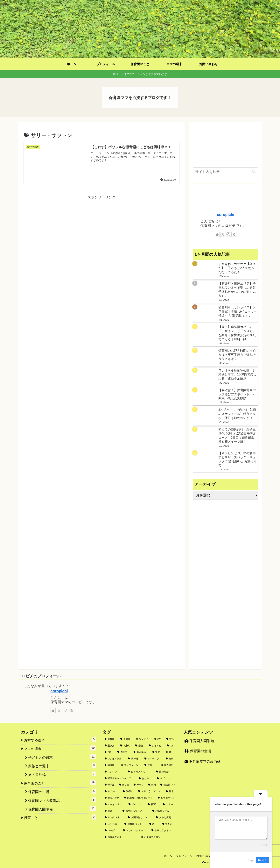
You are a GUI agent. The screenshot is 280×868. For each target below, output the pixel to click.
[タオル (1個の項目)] (169, 805)
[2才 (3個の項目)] (109, 752)
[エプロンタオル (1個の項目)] (135, 831)
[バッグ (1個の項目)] (112, 831)
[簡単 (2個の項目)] (171, 759)
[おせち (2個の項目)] (146, 779)
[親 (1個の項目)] (154, 824)
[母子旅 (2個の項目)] (110, 785)
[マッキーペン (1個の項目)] (115, 805)
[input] (226, 172)
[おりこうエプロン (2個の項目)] (150, 792)
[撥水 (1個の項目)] (171, 792)
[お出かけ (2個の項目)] (112, 792)
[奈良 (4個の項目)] (140, 746)
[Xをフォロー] (223, 234)
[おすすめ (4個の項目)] (156, 746)
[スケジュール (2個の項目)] (131, 765)
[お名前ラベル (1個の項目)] (167, 798)
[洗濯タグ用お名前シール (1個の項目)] (139, 798)
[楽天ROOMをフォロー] (234, 234)
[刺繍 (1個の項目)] (112, 811)
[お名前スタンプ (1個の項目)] (135, 811)
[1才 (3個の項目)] (171, 746)
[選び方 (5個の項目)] (110, 746)
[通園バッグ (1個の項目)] (112, 798)
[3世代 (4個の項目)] (126, 746)
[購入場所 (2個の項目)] (168, 765)
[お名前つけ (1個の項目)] (114, 818)
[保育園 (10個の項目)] (110, 739)
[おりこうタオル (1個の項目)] (163, 831)
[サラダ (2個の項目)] (139, 785)
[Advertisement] (101, 228)
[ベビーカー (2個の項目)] (166, 779)
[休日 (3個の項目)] (171, 752)
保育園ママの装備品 (203, 761)
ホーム (167, 856)
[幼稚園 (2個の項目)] (111, 765)
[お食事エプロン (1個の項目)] (158, 837)
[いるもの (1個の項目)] (112, 824)
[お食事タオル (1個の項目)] (121, 837)
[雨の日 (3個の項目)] (134, 759)
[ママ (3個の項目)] (157, 752)
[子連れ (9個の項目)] (126, 739)
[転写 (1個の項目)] (153, 805)
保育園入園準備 (199, 741)
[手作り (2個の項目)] (151, 765)
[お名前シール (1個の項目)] (164, 811)
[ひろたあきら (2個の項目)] (140, 772)
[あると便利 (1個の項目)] (166, 818)
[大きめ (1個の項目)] (169, 824)
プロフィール (184, 856)
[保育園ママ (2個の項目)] (168, 785)
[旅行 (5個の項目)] (171, 739)
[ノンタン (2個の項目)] (114, 772)
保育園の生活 (198, 751)
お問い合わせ (204, 856)
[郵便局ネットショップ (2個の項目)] (120, 779)
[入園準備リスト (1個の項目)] (140, 818)
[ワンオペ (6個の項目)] (143, 739)
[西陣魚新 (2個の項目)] (166, 772)
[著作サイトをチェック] (217, 234)
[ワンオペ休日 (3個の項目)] (114, 759)
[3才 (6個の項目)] (158, 739)
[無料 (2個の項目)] (152, 785)
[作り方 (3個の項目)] (123, 752)
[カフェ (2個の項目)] (124, 785)
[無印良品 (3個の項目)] (141, 752)
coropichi (225, 215)
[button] (254, 172)
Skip (250, 860)
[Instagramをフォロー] (228, 234)
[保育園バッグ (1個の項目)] (135, 824)
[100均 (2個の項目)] (128, 792)
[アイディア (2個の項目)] (153, 759)
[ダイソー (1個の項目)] (136, 805)
